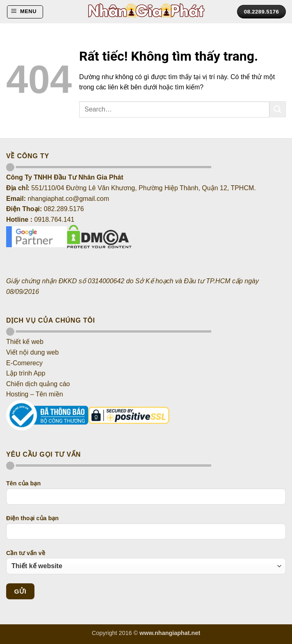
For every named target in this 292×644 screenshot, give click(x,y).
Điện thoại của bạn (146, 530)
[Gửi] (278, 109)
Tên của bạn (146, 496)
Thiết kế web (25, 342)
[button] (25, 12)
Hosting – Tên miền (35, 394)
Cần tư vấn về (146, 562)
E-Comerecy (24, 363)
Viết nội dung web (32, 352)
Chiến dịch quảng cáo (38, 384)
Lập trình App (26, 373)
